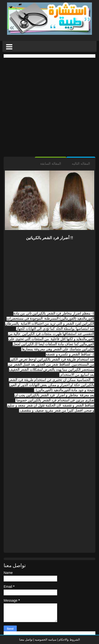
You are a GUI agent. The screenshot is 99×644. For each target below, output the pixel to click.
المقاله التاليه (81, 163)
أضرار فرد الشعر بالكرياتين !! (49, 238)
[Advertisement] (49, 107)
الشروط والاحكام (69, 640)
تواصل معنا (26, 640)
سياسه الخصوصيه (45, 640)
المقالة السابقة (51, 163)
